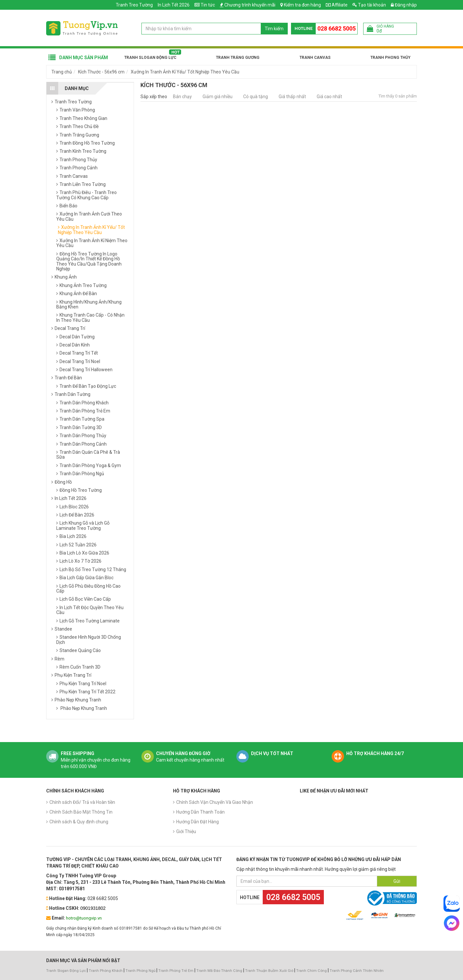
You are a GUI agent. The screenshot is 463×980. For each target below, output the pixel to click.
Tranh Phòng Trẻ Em (176, 971)
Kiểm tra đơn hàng (302, 5)
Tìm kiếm (274, 29)
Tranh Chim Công (311, 971)
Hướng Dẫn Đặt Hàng (198, 822)
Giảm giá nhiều (218, 97)
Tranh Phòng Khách (106, 971)
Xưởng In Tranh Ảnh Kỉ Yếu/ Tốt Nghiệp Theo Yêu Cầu (185, 72)
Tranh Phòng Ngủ (140, 971)
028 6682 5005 (337, 28)
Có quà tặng (256, 97)
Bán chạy (182, 97)
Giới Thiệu (186, 831)
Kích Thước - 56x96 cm (101, 72)
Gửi (397, 881)
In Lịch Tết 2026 (174, 5)
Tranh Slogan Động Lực (150, 58)
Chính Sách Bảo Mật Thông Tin (81, 812)
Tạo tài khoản (369, 5)
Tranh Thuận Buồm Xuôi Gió (269, 971)
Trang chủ (62, 72)
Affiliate (337, 5)
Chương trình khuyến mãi (250, 5)
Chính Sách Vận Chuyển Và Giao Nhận (215, 802)
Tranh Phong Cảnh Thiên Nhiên (357, 971)
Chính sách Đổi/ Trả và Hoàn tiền (82, 802)
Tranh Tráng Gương (238, 58)
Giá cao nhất (329, 97)
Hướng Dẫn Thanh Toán (200, 812)
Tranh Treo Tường (134, 5)
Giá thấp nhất (292, 97)
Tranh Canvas (315, 58)
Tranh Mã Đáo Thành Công (219, 971)
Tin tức (208, 5)
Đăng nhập (404, 5)
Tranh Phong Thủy (390, 58)
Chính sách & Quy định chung (79, 822)
